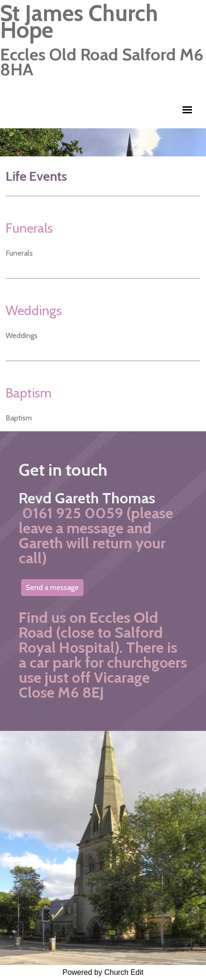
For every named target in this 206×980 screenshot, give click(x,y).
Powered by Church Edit (103, 972)
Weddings (34, 310)
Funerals (29, 228)
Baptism (29, 393)
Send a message (52, 587)
